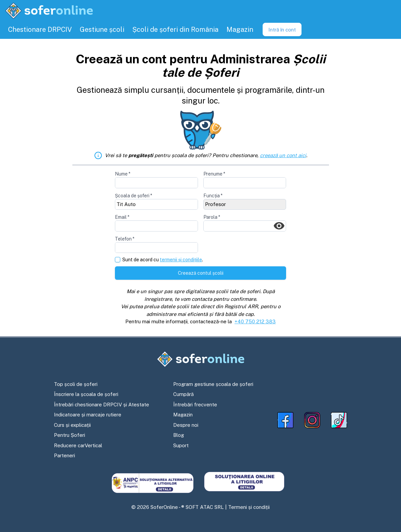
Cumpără (183, 394)
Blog (179, 435)
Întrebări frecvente (195, 405)
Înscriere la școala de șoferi (86, 394)
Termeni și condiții (249, 507)
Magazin (183, 415)
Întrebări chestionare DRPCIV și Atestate (102, 405)
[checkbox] (118, 260)
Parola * (212, 217)
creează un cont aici (283, 155)
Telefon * (125, 239)
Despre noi (186, 425)
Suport (181, 445)
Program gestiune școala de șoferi (213, 384)
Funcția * (213, 196)
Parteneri (64, 455)
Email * (122, 217)
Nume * (123, 174)
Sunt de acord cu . (163, 260)
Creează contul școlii (201, 273)
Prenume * (214, 174)
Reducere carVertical (78, 445)
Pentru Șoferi (70, 435)
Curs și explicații (72, 425)
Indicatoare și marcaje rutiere (88, 415)
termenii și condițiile (181, 260)
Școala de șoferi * (133, 196)
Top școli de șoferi (76, 384)
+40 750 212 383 (255, 321)
